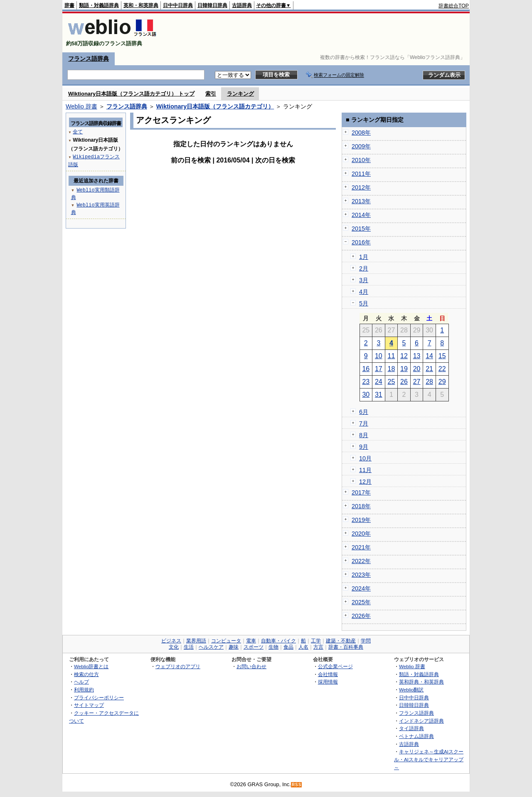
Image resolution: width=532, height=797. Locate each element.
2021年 (361, 547)
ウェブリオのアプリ (178, 666)
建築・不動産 (341, 641)
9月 (364, 447)
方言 (318, 647)
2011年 (361, 174)
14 (429, 356)
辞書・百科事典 (346, 647)
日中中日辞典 (178, 5)
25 (392, 382)
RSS (297, 785)
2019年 (361, 520)
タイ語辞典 (411, 728)
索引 (211, 94)
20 (417, 369)
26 (404, 382)
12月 (365, 482)
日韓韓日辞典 (212, 5)
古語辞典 (242, 5)
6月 (364, 412)
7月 (364, 423)
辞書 (69, 5)
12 (404, 356)
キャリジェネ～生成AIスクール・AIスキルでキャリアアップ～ (429, 759)
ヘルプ (81, 682)
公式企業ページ (335, 666)
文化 (174, 647)
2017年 (361, 492)
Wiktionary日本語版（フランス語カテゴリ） (215, 106)
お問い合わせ (251, 666)
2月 (364, 268)
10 (379, 356)
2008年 (361, 133)
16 (366, 369)
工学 (316, 641)
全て (78, 132)
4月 (364, 292)
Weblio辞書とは (91, 666)
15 (442, 356)
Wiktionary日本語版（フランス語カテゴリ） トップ (131, 94)
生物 (273, 647)
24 (379, 382)
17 (379, 369)
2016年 (361, 242)
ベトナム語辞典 (416, 736)
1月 (364, 257)
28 (429, 382)
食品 (288, 647)
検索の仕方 (86, 674)
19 (404, 369)
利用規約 (84, 690)
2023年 (361, 575)
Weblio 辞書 (81, 106)
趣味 (234, 647)
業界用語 (196, 641)
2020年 (361, 534)
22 (442, 369)
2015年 (361, 229)
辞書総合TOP (454, 6)
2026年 (361, 616)
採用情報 (328, 682)
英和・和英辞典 (141, 5)
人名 (303, 647)
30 (366, 395)
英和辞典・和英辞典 (421, 682)
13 (417, 356)
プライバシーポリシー (99, 697)
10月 (365, 458)
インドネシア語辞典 (421, 721)
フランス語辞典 (89, 59)
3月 (364, 280)
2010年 (361, 160)
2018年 (361, 506)
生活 (189, 647)
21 (429, 369)
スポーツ (254, 647)
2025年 (361, 602)
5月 (364, 303)
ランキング (240, 94)
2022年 (361, 561)
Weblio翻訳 (411, 690)
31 (379, 395)
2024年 (361, 588)
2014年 (361, 215)
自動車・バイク (278, 641)
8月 (364, 435)
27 (417, 382)
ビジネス (171, 641)
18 (392, 369)
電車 (251, 641)
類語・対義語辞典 (99, 5)
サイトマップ (89, 705)
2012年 (361, 187)
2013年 (361, 201)
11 (392, 356)
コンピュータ (226, 641)
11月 (365, 470)
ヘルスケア (211, 647)
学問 (366, 641)
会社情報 (328, 674)
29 (442, 382)
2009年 (361, 146)
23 (366, 382)
